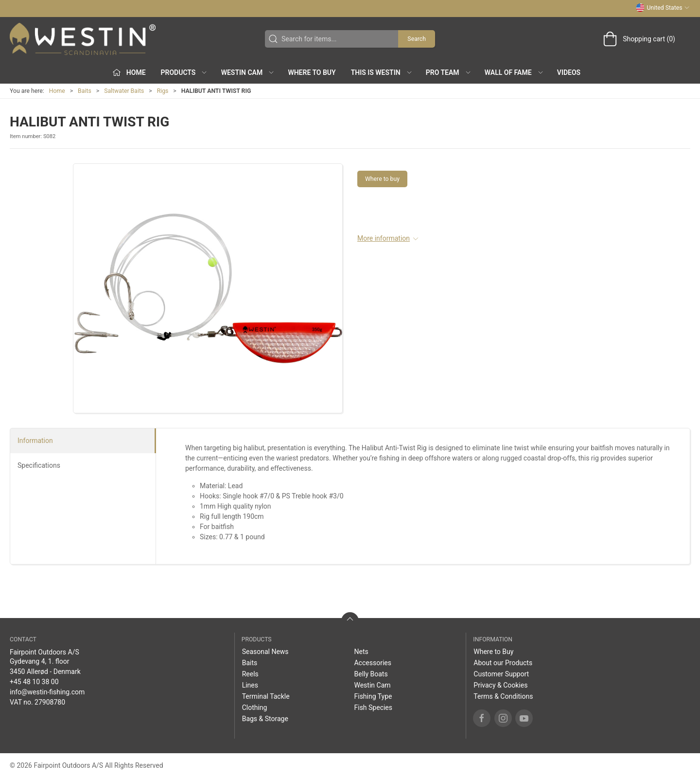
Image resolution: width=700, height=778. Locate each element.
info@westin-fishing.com (47, 692)
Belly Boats (371, 674)
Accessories (372, 663)
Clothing (255, 707)
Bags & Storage (265, 719)
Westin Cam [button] (248, 72)
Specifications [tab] (39, 465)
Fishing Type (373, 696)
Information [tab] (35, 441)
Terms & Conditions (503, 696)
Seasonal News (265, 652)
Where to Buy (312, 72)
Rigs (163, 91)
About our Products (503, 663)
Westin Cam (372, 685)
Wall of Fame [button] (514, 72)
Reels (250, 674)
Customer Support (501, 674)
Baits (85, 91)
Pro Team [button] (449, 72)
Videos (569, 72)
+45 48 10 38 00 (34, 682)
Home (57, 91)
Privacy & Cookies (500, 685)
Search (417, 39)
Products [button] (184, 72)
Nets (361, 652)
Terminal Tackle (266, 696)
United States (663, 8)
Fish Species (373, 707)
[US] (83, 39)
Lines (250, 685)
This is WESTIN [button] (382, 72)
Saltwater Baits (124, 91)
